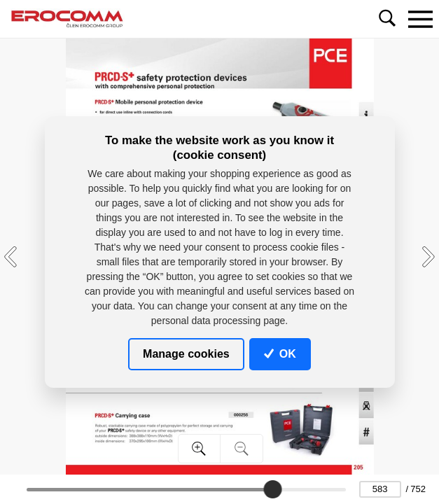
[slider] (272, 489)
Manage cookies (186, 354)
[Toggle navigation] (420, 19)
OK (280, 354)
